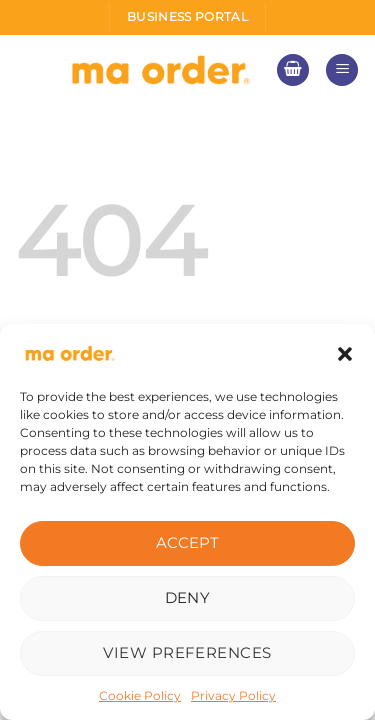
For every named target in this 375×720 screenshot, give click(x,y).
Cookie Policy (140, 695)
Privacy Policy (233, 695)
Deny (188, 597)
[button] (345, 354)
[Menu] (342, 70)
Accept (188, 542)
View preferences (187, 652)
